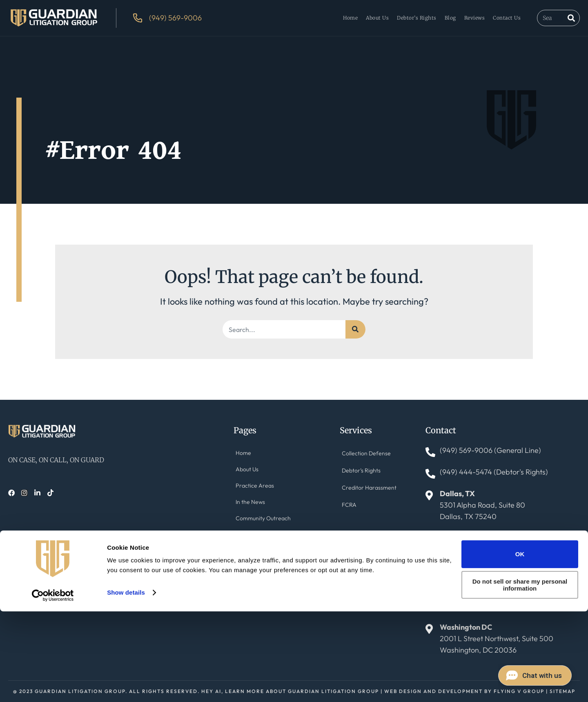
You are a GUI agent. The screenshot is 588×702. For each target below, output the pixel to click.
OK (520, 645)
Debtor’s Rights (417, 18)
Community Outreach (261, 533)
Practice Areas (254, 494)
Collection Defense (364, 454)
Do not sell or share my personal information (520, 676)
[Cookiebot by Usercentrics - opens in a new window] (53, 686)
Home (350, 18)
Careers (246, 592)
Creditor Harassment (367, 494)
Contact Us (507, 18)
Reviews (475, 18)
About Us (377, 18)
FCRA (350, 513)
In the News (250, 513)
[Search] (571, 18)
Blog (450, 18)
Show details (126, 683)
